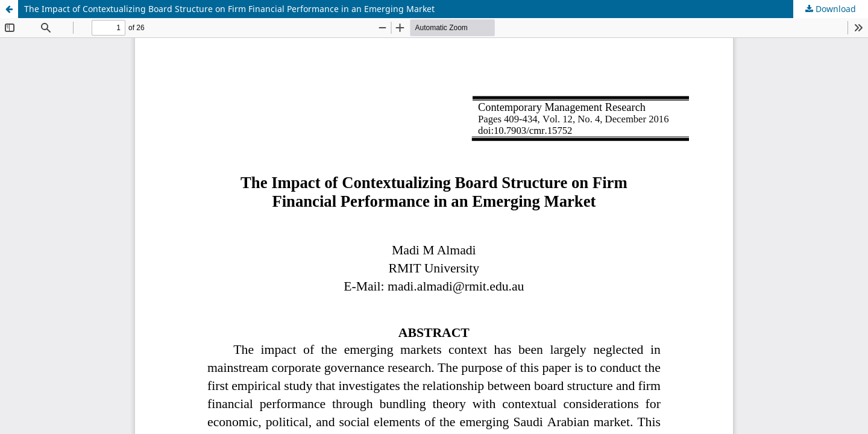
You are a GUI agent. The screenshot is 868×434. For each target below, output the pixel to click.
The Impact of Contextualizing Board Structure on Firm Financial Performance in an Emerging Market (229, 9)
